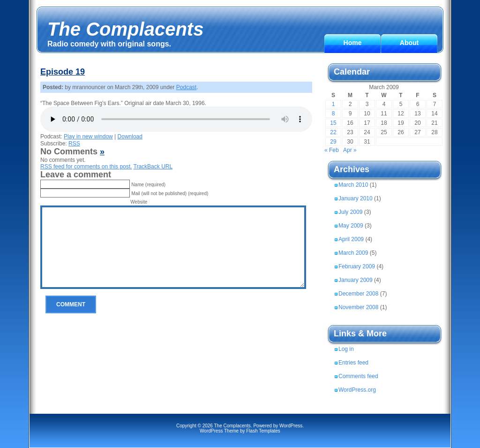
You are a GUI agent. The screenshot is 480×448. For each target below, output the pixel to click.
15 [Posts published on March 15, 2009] (333, 123)
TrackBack (153, 167)
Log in (346, 349)
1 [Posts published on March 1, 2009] (334, 104)
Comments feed (358, 376)
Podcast (186, 87)
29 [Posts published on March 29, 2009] (333, 142)
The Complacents (125, 29)
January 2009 (356, 280)
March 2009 (353, 253)
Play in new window (88, 137)
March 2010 (353, 185)
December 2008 (358, 294)
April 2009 (351, 239)
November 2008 (358, 307)
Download (130, 137)
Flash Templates (263, 431)
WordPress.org (357, 390)
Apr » (350, 150)
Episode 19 (63, 72)
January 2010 (356, 198)
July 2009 (350, 212)
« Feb (332, 150)
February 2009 (357, 266)
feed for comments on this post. (86, 167)
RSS (74, 144)
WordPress (291, 426)
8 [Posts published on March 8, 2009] (334, 114)
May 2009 (351, 226)
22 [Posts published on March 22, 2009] (333, 132)
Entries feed (353, 363)
